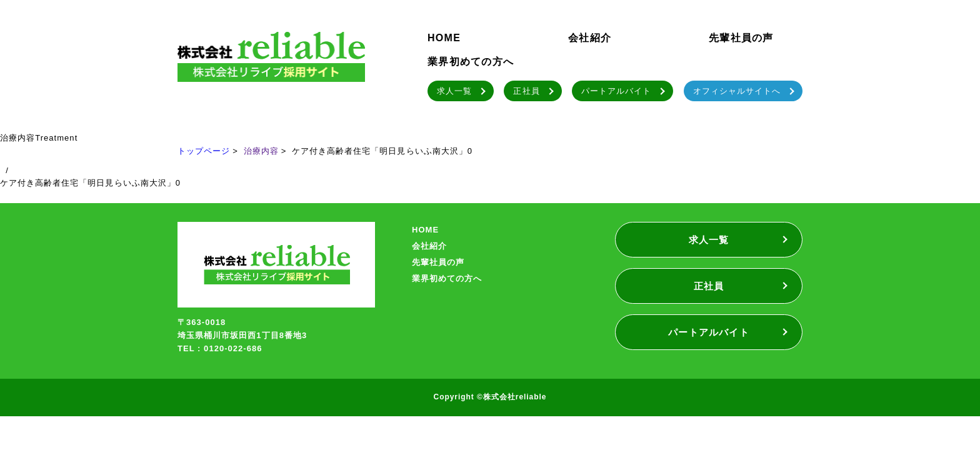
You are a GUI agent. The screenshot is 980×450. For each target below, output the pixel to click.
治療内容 (261, 151)
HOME (444, 38)
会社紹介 (590, 38)
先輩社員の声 (741, 38)
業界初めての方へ (471, 62)
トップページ (204, 151)
